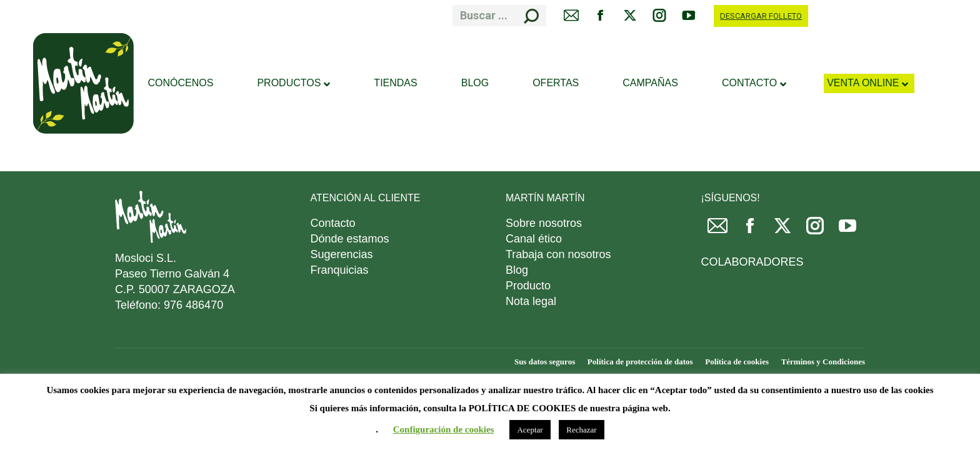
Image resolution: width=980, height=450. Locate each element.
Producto (528, 286)
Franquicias (340, 270)
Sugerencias (342, 254)
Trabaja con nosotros (558, 254)
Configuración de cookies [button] (444, 429)
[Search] (499, 16)
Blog (517, 270)
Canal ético (534, 239)
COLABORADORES (752, 262)
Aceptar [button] (530, 430)
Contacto (333, 223)
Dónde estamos (350, 239)
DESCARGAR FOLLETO (761, 16)
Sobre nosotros (544, 223)
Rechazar (581, 430)
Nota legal (531, 301)
